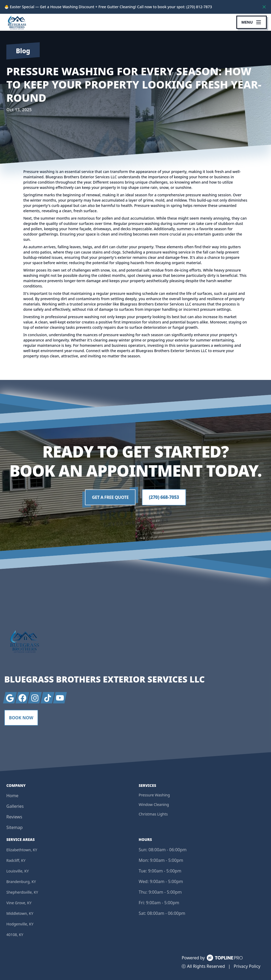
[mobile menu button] (252, 22)
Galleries (15, 806)
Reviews (14, 817)
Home (12, 796)
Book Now (21, 718)
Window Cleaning (154, 804)
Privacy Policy (247, 966)
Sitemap (15, 827)
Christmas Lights (153, 814)
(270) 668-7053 (164, 498)
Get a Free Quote (109, 498)
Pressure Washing (154, 795)
